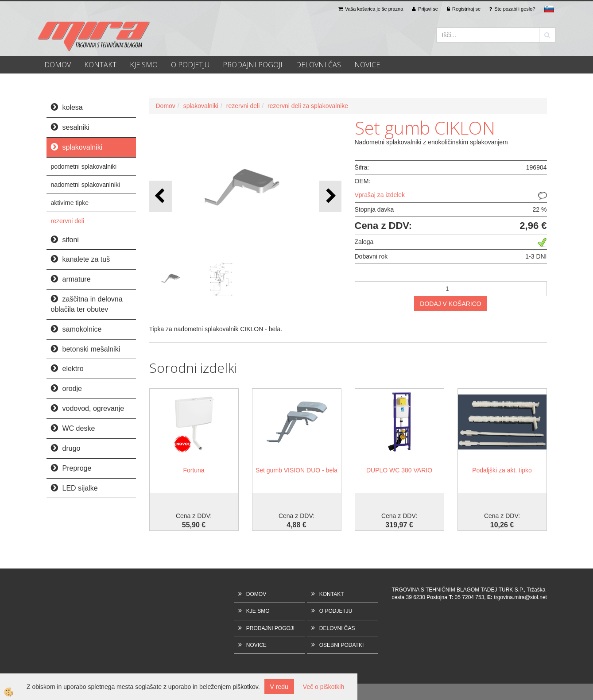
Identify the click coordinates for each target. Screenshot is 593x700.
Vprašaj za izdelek (380, 195)
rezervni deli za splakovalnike (308, 106)
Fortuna (194, 470)
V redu (279, 687)
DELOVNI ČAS (318, 65)
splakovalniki (201, 106)
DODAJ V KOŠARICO (450, 304)
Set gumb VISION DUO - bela (296, 470)
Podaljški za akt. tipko (502, 470)
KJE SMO (144, 65)
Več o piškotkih (324, 687)
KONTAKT (100, 65)
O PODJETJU (190, 65)
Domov (166, 106)
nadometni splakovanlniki (85, 185)
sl (549, 9)
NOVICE (367, 65)
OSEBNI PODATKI (341, 645)
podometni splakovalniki (84, 166)
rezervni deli (68, 221)
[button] (330, 196)
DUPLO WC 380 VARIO (399, 470)
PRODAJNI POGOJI (253, 65)
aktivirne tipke (70, 203)
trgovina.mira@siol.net (520, 597)
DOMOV (58, 65)
